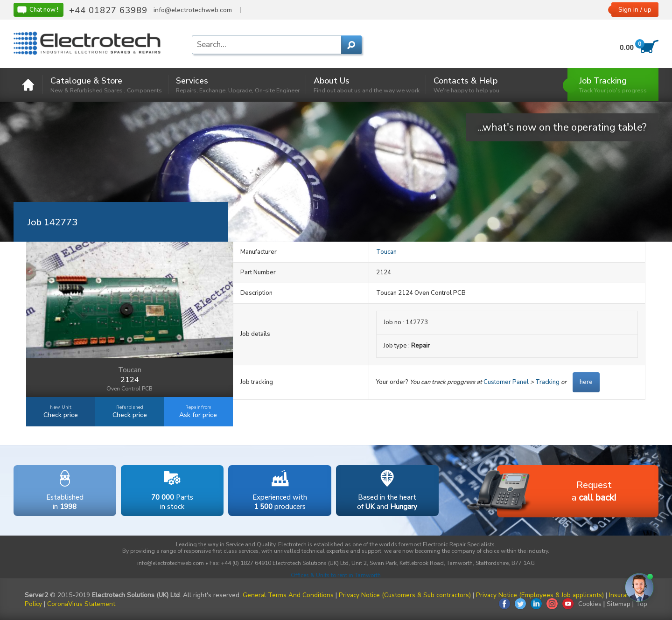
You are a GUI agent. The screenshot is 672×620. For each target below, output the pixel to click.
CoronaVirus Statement (81, 604)
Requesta (556, 492)
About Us (367, 85)
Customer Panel (506, 382)
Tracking (547, 382)
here (586, 382)
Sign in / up (635, 10)
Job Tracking (613, 85)
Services (238, 85)
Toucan (386, 252)
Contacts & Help (466, 85)
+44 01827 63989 (108, 10)
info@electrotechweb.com (193, 10)
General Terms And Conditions (288, 595)
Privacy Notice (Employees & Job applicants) (540, 595)
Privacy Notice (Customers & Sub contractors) (405, 595)
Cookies (590, 604)
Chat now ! (37, 10)
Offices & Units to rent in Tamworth (336, 575)
